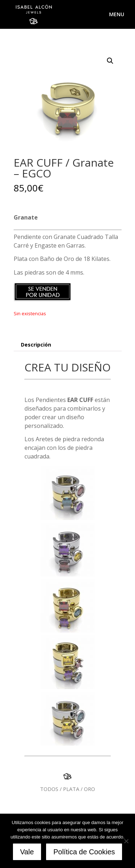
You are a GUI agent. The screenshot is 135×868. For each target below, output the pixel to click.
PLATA (71, 789)
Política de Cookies (84, 852)
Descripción (36, 345)
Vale (27, 852)
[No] (126, 841)
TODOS (49, 789)
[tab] (68, 345)
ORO (89, 789)
